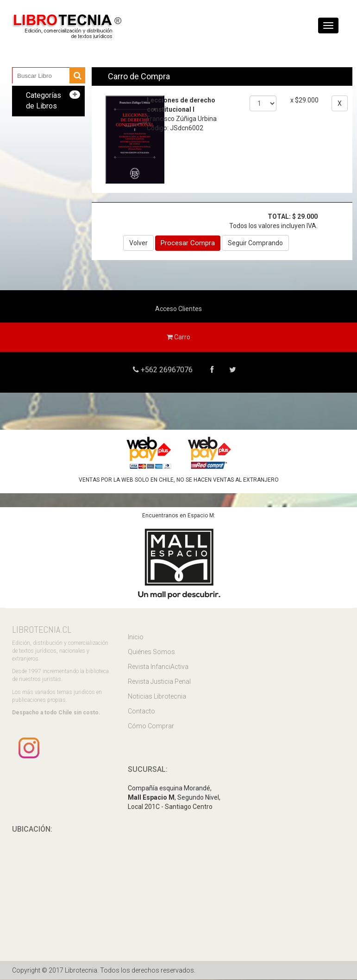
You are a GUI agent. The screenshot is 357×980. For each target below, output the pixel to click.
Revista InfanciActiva (158, 667)
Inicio (136, 637)
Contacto (141, 711)
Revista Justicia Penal (159, 681)
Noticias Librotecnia (157, 696)
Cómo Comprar (151, 726)
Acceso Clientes (178, 309)
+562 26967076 (165, 370)
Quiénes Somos (151, 652)
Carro (178, 337)
